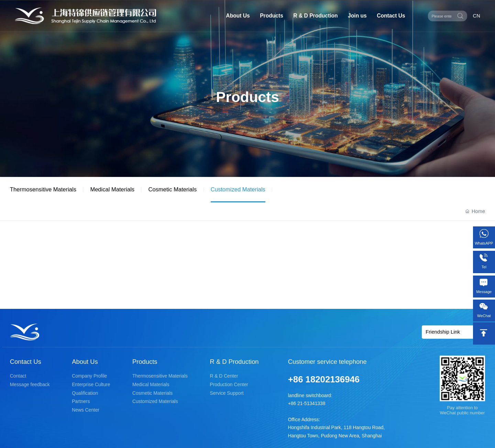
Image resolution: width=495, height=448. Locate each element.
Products (272, 16)
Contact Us (391, 16)
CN (477, 16)
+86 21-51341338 (307, 404)
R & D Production (315, 16)
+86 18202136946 (324, 379)
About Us (238, 16)
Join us (357, 16)
